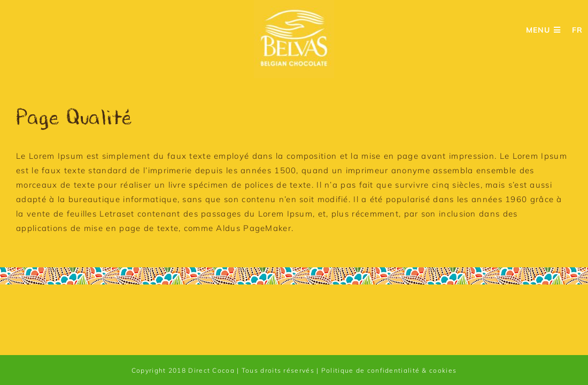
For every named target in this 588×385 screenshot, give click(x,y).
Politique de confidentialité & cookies (389, 370)
